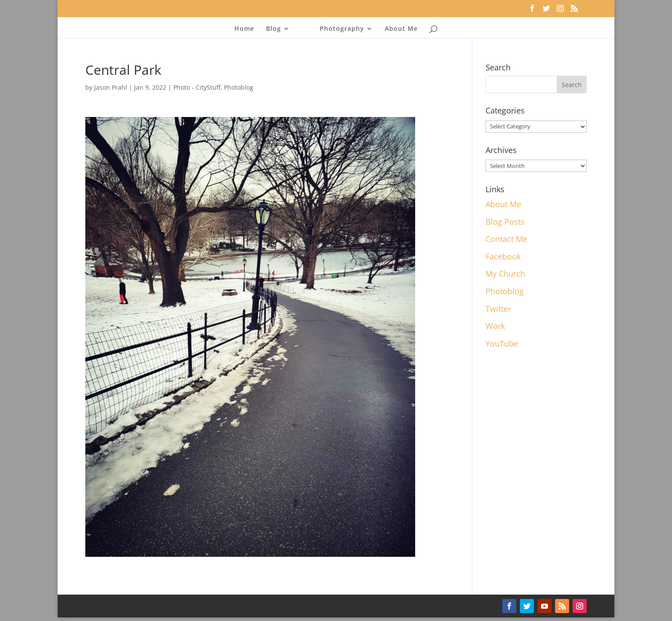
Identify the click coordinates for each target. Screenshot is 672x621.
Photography (342, 29)
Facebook (503, 256)
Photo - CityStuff (197, 87)
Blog (274, 29)
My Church (505, 274)
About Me (401, 29)
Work (495, 326)
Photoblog (239, 87)
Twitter (498, 309)
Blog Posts (505, 222)
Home (244, 29)
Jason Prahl (111, 87)
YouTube (502, 343)
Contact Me (506, 239)
